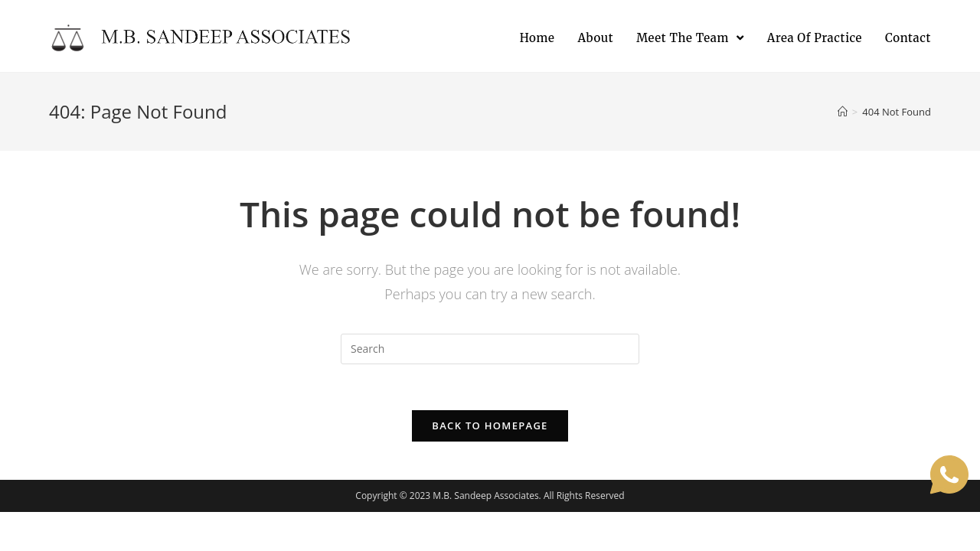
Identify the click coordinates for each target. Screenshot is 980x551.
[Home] (843, 112)
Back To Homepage (490, 425)
